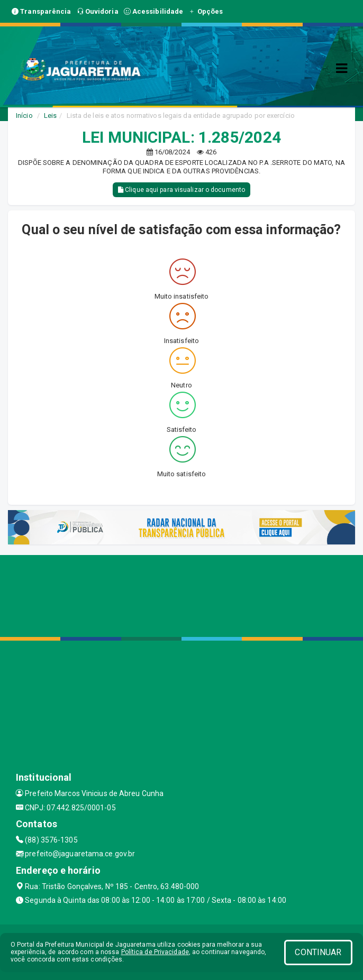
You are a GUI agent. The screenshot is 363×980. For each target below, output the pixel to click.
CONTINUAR (318, 952)
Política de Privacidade (155, 952)
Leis (50, 115)
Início (24, 115)
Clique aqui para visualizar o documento (181, 190)
